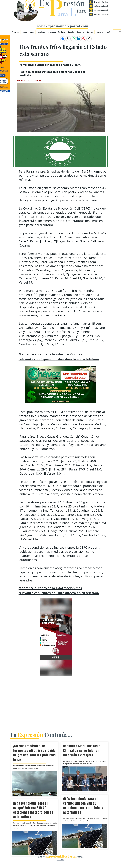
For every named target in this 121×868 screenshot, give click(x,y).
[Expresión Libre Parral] (91, 2)
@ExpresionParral (101, 6)
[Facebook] (63, 39)
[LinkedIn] (79, 39)
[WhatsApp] (73, 39)
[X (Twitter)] (68, 39)
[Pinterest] (84, 39)
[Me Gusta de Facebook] (101, 39)
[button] (41, 32)
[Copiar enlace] (89, 39)
